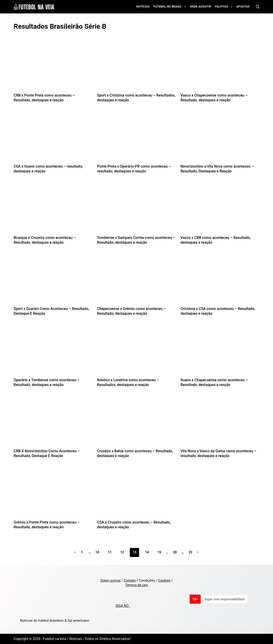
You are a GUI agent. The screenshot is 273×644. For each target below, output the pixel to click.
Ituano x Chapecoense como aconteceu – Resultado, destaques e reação (214, 382)
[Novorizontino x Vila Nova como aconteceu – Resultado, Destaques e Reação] (220, 138)
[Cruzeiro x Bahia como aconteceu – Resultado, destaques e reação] (136, 423)
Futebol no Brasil (171, 7)
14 (147, 552)
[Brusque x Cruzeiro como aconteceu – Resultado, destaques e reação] (53, 209)
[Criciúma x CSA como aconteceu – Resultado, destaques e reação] (220, 280)
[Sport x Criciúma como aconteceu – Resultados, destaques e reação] (136, 67)
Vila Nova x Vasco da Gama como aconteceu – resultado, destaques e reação (218, 453)
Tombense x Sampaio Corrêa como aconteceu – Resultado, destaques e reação (136, 240)
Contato (130, 580)
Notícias (143, 6)
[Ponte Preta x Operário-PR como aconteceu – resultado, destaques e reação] (136, 138)
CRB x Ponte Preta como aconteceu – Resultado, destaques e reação (44, 98)
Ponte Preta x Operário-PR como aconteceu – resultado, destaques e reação (134, 169)
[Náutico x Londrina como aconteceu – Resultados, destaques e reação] (136, 351)
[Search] (258, 7)
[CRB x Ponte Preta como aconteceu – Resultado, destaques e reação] (53, 67)
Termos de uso (136, 585)
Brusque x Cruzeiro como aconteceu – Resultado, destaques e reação (45, 240)
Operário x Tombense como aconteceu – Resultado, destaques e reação (47, 382)
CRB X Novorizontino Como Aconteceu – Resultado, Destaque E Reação (47, 453)
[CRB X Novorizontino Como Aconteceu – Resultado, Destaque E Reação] (53, 423)
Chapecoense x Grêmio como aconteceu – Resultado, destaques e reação (131, 311)
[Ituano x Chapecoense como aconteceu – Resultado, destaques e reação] (220, 351)
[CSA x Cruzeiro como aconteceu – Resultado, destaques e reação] (136, 494)
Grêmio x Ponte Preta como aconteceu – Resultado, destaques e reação (47, 525)
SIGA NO (123, 606)
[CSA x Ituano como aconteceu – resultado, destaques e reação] (53, 138)
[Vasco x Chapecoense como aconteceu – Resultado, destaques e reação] (220, 67)
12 (122, 552)
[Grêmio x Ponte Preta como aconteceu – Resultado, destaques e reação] (53, 494)
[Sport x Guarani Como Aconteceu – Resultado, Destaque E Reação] (53, 280)
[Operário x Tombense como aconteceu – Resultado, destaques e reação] (53, 351)
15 (159, 552)
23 (190, 552)
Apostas (243, 6)
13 (135, 552)
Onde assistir (200, 6)
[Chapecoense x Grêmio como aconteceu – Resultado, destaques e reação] (136, 280)
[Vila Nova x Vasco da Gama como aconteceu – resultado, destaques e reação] (220, 423)
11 (110, 552)
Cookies (164, 580)
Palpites (225, 7)
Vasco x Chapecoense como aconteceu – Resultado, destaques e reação (214, 98)
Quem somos (111, 580)
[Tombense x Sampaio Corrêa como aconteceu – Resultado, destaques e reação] (136, 209)
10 (97, 552)
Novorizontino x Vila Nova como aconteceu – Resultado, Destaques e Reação (217, 169)
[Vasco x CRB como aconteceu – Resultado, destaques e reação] (220, 209)
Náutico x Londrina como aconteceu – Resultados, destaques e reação (128, 382)
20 (175, 552)
